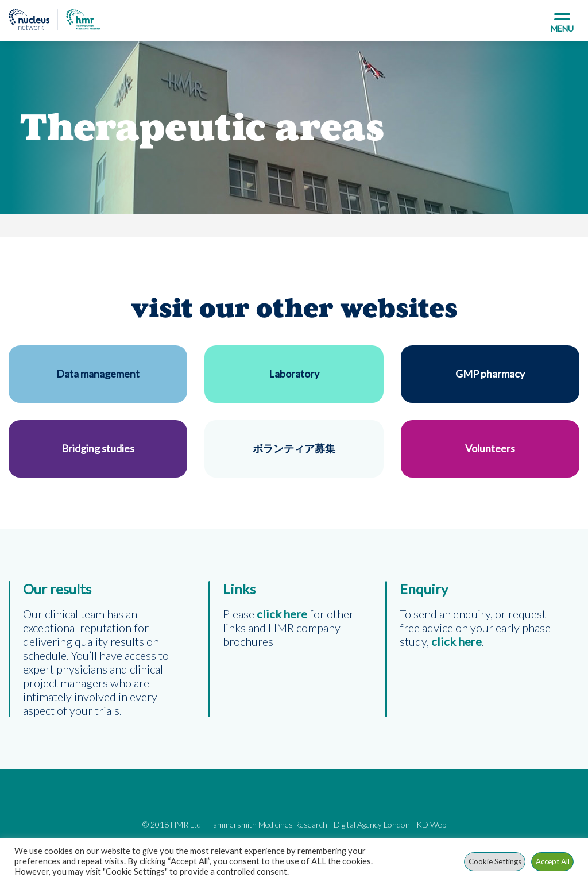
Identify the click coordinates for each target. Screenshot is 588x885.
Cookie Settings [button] (495, 861)
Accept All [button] (553, 861)
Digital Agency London (372, 824)
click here (457, 641)
